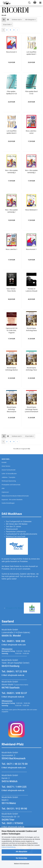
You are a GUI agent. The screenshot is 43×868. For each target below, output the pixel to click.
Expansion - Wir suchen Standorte (12, 500)
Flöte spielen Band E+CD (31, 93)
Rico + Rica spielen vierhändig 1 (11, 211)
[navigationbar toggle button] (40, 3)
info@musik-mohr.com (17, 645)
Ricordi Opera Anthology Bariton (12, 369)
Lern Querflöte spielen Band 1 (31, 53)
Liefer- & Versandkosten (9, 474)
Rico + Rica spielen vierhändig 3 (11, 171)
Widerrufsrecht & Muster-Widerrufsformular (15, 496)
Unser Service (6, 466)
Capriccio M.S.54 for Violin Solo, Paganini (12, 330)
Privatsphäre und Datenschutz (11, 485)
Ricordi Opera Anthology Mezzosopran (12, 409)
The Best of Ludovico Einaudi (31, 290)
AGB (3, 488)
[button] (4, 20)
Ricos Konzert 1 (31, 249)
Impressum (5, 492)
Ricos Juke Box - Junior (31, 132)
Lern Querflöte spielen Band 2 (11, 132)
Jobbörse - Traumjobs (8, 477)
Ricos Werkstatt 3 (31, 210)
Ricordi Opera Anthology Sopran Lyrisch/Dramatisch (32, 409)
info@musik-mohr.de (16, 675)
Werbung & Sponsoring (9, 481)
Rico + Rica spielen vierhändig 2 (31, 171)
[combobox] (17, 20)
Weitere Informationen (22, 864)
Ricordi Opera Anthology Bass (31, 329)
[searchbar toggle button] (29, 3)
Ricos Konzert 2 (12, 52)
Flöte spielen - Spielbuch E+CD (12, 93)
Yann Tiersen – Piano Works (11, 290)
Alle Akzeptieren (21, 852)
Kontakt (4, 462)
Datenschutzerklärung (8, 847)
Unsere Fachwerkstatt (8, 470)
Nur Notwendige (21, 858)
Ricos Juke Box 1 (12, 249)
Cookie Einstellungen (8, 503)
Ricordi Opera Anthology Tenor (31, 369)
